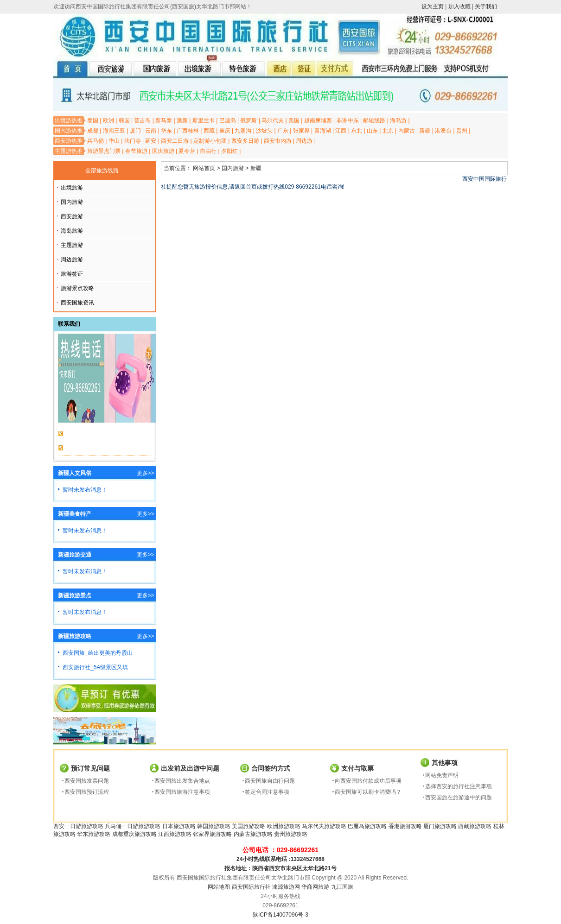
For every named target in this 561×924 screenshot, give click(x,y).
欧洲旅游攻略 (284, 826)
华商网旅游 (315, 887)
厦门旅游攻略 (440, 826)
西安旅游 (72, 216)
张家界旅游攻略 (212, 834)
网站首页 (204, 168)
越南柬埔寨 (318, 120)
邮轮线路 (374, 120)
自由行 (208, 151)
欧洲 (108, 120)
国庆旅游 (163, 151)
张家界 (301, 131)
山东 (372, 131)
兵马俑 (96, 141)
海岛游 (398, 120)
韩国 (124, 120)
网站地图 (219, 887)
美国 (294, 120)
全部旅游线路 (102, 171)
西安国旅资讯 (77, 303)
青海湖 (323, 131)
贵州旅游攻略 (291, 834)
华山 (114, 141)
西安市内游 (278, 141)
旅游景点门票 (104, 151)
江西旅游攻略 (175, 834)
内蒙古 (407, 131)
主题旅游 (72, 245)
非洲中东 (348, 120)
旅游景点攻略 (77, 288)
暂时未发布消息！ (85, 490)
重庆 (225, 131)
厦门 (135, 131)
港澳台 (443, 131)
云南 (151, 131)
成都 (93, 131)
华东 (166, 131)
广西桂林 (188, 131)
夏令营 (187, 151)
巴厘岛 (228, 120)
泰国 (93, 120)
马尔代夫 (273, 120)
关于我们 (486, 6)
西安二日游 (175, 141)
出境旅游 (72, 188)
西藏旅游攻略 (475, 826)
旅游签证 (72, 274)
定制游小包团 (210, 141)
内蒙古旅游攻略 (253, 834)
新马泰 (164, 120)
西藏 (209, 131)
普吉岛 (142, 120)
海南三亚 (114, 131)
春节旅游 (136, 151)
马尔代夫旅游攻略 (324, 826)
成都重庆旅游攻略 (134, 834)
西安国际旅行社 (251, 887)
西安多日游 (245, 141)
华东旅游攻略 (94, 834)
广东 (283, 131)
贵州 (462, 131)
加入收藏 (459, 6)
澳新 (182, 120)
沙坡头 (264, 131)
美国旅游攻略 (249, 826)
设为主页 (433, 6)
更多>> (146, 473)
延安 (151, 141)
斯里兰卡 (204, 120)
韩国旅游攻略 (214, 826)
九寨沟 (243, 131)
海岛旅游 (72, 231)
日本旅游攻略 (179, 826)
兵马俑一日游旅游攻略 (133, 826)
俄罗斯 (249, 120)
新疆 (425, 131)
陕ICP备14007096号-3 (280, 915)
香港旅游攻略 (405, 826)
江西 (341, 131)
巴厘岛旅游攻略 (367, 826)
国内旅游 (72, 202)
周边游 (304, 141)
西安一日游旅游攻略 (78, 826)
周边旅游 (72, 259)
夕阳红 (229, 151)
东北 (357, 131)
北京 (388, 131)
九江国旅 (342, 887)
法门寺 (133, 141)
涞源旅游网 (286, 887)
